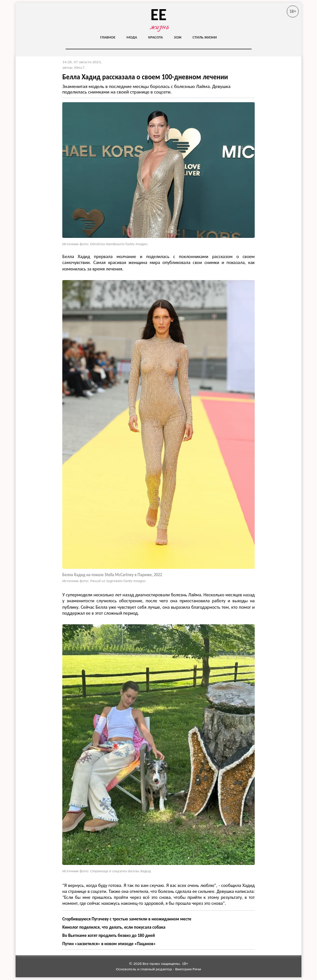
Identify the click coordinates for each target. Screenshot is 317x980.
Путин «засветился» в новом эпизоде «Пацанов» (109, 944)
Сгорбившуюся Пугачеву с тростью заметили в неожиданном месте (127, 919)
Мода (132, 37)
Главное (108, 37)
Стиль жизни (205, 37)
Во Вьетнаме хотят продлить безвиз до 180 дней (109, 936)
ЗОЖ (178, 37)
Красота (155, 37)
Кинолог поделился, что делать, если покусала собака (114, 927)
